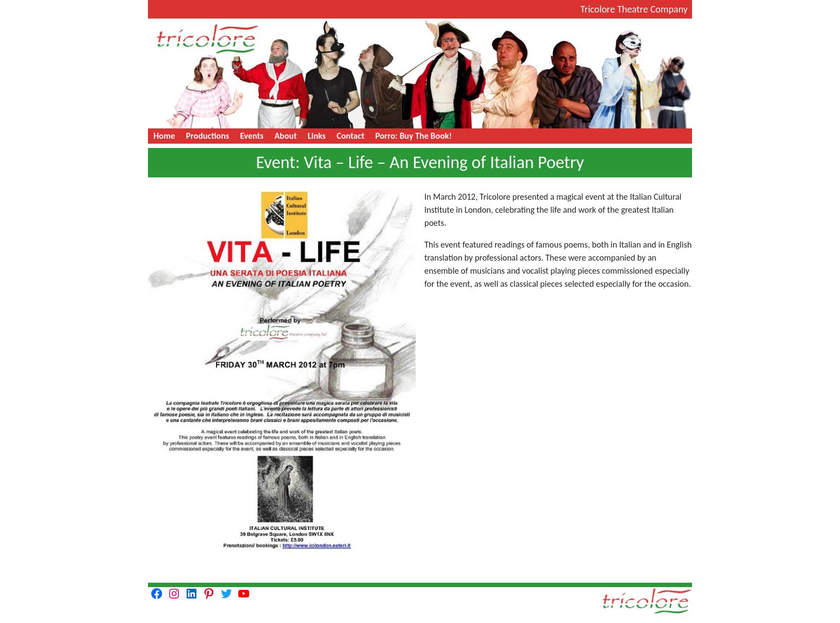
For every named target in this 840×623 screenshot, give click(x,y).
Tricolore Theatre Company (634, 9)
